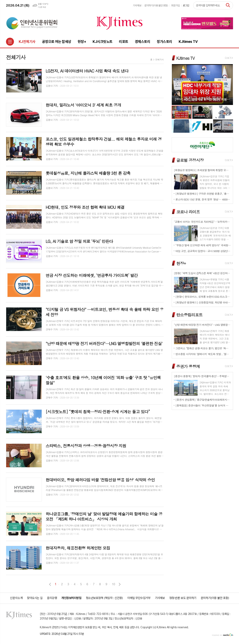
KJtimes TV (185, 58)
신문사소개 (16, 598)
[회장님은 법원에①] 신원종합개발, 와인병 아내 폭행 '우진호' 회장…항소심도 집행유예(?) (203, 302)
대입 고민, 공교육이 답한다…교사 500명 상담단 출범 (203, 251)
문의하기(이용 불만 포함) (156, 5)
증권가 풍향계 (188, 366)
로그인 (186, 5)
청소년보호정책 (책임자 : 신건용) (104, 598)
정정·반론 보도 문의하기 (183, 598)
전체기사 (159, 59)
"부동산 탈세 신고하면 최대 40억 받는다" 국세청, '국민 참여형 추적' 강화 (203, 245)
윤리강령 (52, 598)
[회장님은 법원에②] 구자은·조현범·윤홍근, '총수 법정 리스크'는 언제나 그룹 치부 (203, 194)
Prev (177, 84)
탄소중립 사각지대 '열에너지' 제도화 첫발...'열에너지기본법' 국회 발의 (203, 354)
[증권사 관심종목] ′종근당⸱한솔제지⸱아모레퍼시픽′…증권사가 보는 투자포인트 (203, 400)
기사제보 (137, 5)
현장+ (181, 263)
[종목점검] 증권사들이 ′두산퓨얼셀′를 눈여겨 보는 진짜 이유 (203, 405)
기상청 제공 (42, 7)
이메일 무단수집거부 (139, 598)
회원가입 (175, 5)
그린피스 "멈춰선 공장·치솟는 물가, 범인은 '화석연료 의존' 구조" (203, 348)
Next (228, 84)
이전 (50, 584)
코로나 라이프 (188, 212)
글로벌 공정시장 (190, 160)
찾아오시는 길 (35, 598)
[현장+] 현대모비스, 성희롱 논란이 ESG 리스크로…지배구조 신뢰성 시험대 (203, 297)
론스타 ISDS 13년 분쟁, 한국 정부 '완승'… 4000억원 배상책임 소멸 (203, 199)
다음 (120, 584)
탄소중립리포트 (189, 315)
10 (114, 584)
